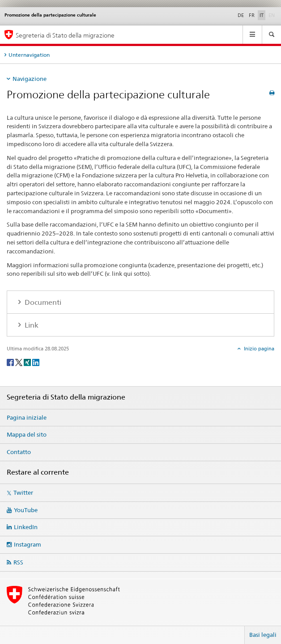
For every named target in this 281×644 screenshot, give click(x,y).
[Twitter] (19, 362)
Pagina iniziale (27, 417)
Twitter (23, 492)
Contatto (19, 452)
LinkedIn (26, 527)
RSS (18, 562)
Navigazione (30, 79)
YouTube (26, 510)
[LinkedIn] (36, 362)
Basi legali (263, 635)
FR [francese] (252, 15)
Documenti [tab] (42, 302)
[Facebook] (11, 362)
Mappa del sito (27, 434)
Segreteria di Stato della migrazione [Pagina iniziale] (65, 35)
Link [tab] (31, 325)
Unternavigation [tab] (29, 55)
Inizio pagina (258, 349)
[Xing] (28, 362)
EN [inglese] (272, 15)
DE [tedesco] (241, 15)
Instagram (28, 544)
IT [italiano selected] (262, 15)
